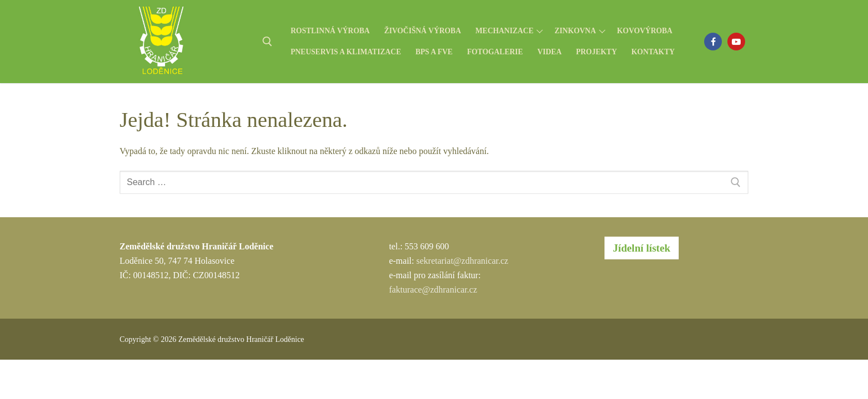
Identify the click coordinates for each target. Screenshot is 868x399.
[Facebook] (713, 42)
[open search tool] (267, 42)
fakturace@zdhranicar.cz (433, 290)
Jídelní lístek (642, 248)
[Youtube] (736, 42)
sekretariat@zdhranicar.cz (462, 261)
